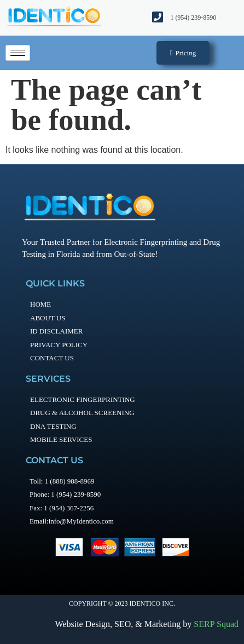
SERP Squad (216, 624)
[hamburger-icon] (18, 53)
